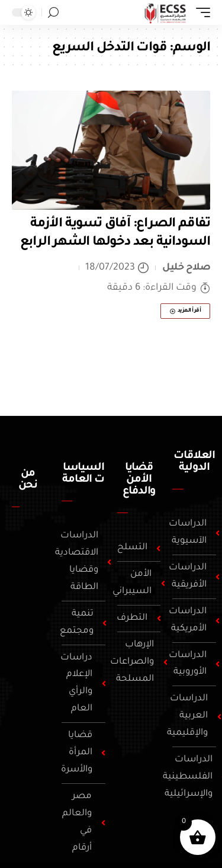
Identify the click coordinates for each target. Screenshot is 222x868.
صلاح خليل (186, 268)
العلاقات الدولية (194, 462)
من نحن (28, 480)
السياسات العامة (83, 474)
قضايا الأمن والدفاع (139, 480)
